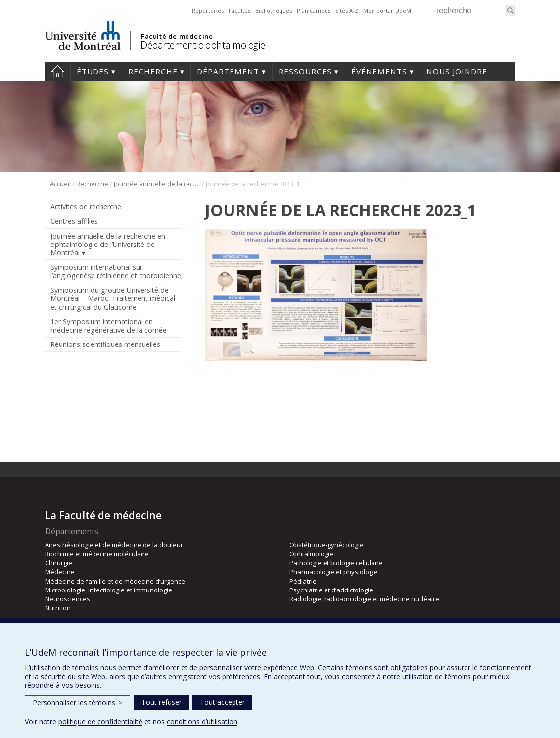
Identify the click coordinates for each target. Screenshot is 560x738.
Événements (379, 71)
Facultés (239, 11)
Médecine (60, 572)
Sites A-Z (347, 11)
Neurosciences (68, 599)
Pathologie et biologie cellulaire (336, 563)
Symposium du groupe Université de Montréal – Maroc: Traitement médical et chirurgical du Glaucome (113, 298)
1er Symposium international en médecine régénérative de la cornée (109, 326)
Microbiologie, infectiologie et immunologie (109, 590)
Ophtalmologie (311, 554)
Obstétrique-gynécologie (327, 545)
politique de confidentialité (100, 721)
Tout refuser (162, 702)
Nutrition (58, 608)
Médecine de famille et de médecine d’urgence (115, 581)
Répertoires (208, 11)
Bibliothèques (274, 11)
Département (228, 71)
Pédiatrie (303, 581)
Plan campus (314, 11)
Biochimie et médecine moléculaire (97, 554)
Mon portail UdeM (387, 11)
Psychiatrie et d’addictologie (331, 590)
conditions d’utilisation (202, 721)
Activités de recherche (86, 207)
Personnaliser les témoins (77, 703)
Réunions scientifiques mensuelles (105, 344)
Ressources (305, 71)
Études (93, 71)
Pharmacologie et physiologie (334, 572)
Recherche (153, 71)
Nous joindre (457, 71)
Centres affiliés (74, 221)
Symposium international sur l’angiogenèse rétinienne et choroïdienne (116, 271)
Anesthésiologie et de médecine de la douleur (114, 545)
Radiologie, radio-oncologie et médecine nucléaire (364, 599)
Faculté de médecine (177, 36)
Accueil (58, 71)
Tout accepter (222, 702)
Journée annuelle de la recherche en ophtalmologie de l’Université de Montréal (157, 184)
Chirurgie (59, 563)
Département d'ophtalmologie (203, 45)
